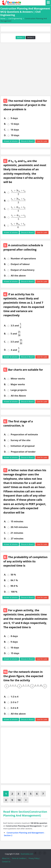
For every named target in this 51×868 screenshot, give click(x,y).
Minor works (18, 379)
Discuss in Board (27, 141)
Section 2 (31, 37)
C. (5, 130)
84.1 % (14, 580)
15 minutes (17, 521)
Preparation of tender (23, 452)
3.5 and (16, 326)
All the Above (18, 396)
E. (5, 225)
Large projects (19, 390)
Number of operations (23, 259)
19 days (15, 135)
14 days (15, 130)
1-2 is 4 (14, 697)
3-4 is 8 (14, 708)
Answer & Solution (11, 141)
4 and (15, 350)
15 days (15, 653)
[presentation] (18, 192)
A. (5, 118)
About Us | (6, 858)
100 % (14, 592)
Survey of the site (21, 440)
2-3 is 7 (14, 702)
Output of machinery (22, 270)
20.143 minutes (19, 527)
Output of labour (20, 264)
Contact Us (6, 862)
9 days (14, 118)
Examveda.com (26, 854)
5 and (16, 334)
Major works (18, 384)
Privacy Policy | (34, 858)
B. (5, 124)
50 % (13, 575)
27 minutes (17, 539)
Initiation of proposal (23, 446)
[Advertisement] (26, 69)
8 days (14, 636)
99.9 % (14, 586)
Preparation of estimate (24, 434)
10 (19, 800)
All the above (18, 276)
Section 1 (20, 37)
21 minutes (17, 533)
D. (5, 135)
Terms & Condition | (19, 858)
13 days (15, 124)
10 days (15, 648)
